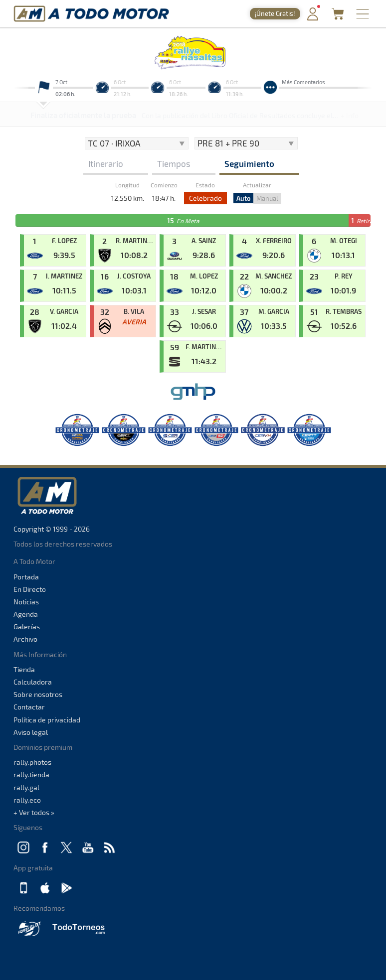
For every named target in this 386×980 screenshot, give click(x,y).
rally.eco (27, 800)
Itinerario (106, 163)
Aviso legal (31, 732)
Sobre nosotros (38, 694)
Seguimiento (249, 163)
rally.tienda (31, 774)
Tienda (24, 669)
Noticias (26, 602)
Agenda (26, 614)
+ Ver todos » (34, 812)
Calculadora (33, 682)
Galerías (27, 627)
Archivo (25, 639)
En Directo (30, 589)
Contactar (29, 707)
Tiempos (174, 163)
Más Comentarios (303, 82)
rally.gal (26, 787)
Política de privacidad (47, 720)
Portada (26, 577)
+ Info (350, 115)
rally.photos (32, 762)
